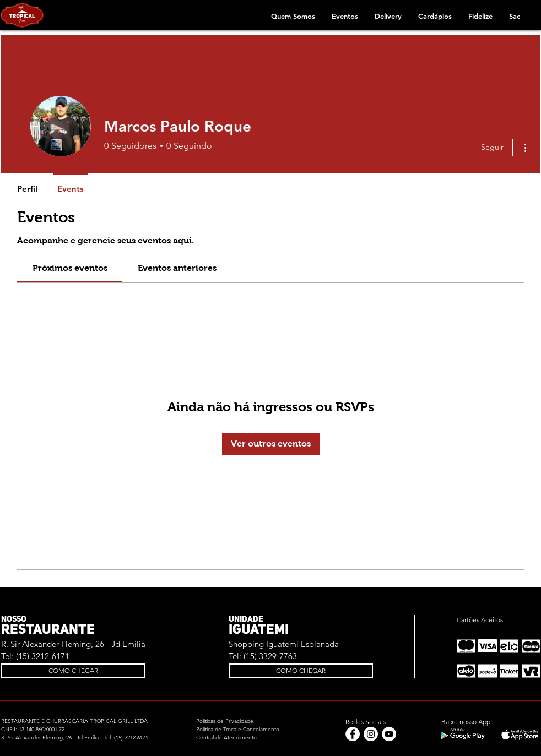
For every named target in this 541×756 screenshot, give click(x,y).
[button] (293, 16)
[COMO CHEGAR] (73, 671)
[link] (70, 268)
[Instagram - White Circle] (371, 734)
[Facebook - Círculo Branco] (353, 734)
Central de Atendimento (226, 738)
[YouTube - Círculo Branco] (389, 734)
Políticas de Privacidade (225, 721)
